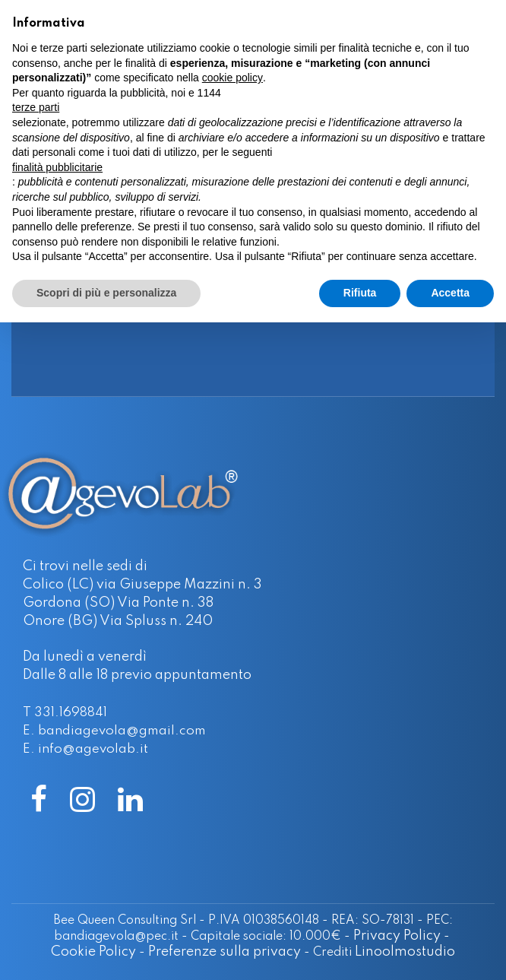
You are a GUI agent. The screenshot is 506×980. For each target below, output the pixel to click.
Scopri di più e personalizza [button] (106, 293)
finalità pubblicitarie (57, 167)
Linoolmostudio (405, 952)
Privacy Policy (397, 936)
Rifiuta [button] (360, 293)
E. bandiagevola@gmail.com (114, 731)
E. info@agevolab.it (85, 749)
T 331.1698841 (65, 713)
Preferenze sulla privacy (225, 952)
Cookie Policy (93, 952)
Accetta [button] (450, 293)
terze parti (36, 107)
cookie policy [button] (232, 78)
